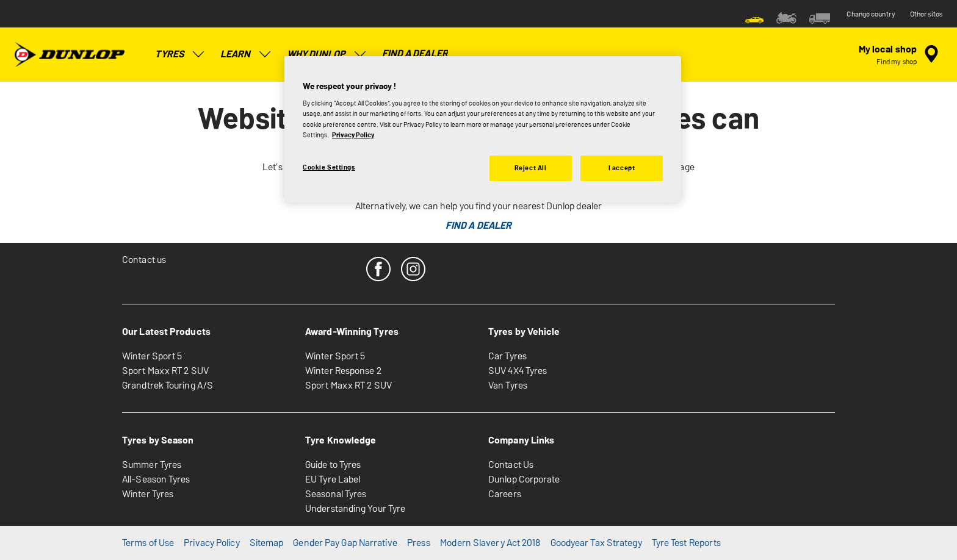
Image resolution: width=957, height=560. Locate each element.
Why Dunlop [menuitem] (327, 54)
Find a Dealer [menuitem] (415, 53)
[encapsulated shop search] (901, 54)
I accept (622, 168)
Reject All (531, 168)
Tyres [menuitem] (181, 54)
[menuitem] (754, 17)
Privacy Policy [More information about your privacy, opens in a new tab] (353, 135)
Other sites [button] (926, 14)
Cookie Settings (329, 167)
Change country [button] (871, 14)
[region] (483, 129)
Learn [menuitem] (246, 54)
